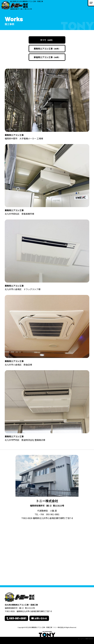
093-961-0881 (53, 514)
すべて (47, 40)
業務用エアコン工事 (47, 49)
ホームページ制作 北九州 (85, 639)
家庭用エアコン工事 (47, 57)
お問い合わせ (41, 618)
